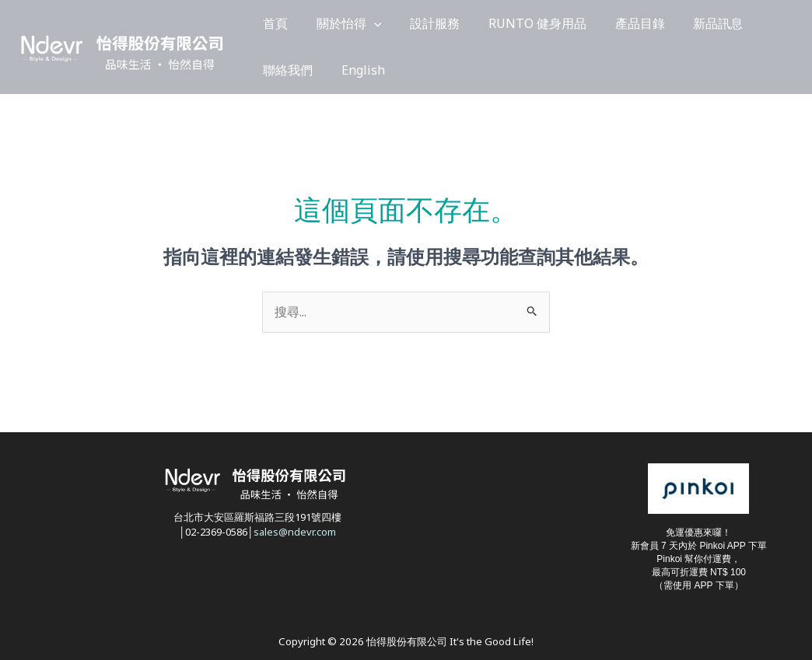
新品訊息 (647, 23)
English (278, 70)
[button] (355, 23)
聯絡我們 (712, 23)
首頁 (269, 23)
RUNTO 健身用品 (492, 23)
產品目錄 (582, 23)
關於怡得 (330, 23)
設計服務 (403, 23)
